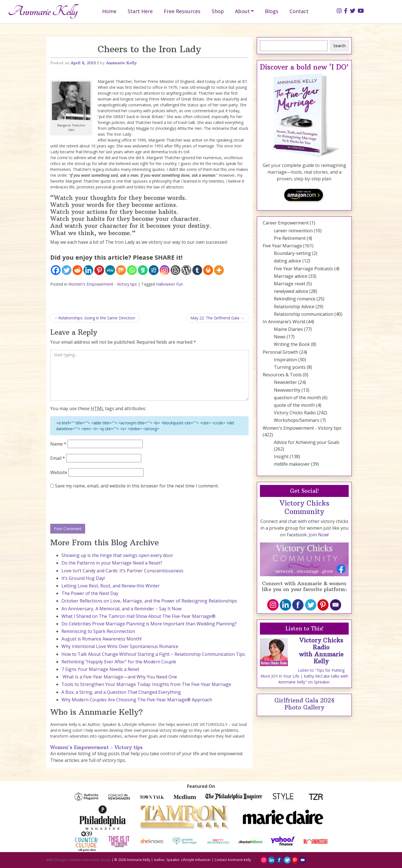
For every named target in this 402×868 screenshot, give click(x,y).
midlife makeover (292, 464)
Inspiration (285, 360)
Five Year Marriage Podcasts (303, 269)
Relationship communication (304, 314)
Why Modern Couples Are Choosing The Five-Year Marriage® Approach (137, 700)
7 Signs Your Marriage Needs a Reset (100, 669)
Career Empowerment (286, 223)
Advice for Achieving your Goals (307, 442)
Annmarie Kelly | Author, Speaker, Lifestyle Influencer (169, 860)
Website (59, 472)
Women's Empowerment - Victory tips (103, 284)
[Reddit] (77, 270)
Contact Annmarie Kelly (233, 860)
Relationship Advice (294, 307)
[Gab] (143, 270)
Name (58, 444)
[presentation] (93, 507)
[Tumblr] (197, 270)
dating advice (288, 261)
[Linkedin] (88, 270)
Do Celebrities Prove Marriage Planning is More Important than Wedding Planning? (149, 624)
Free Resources (182, 11)
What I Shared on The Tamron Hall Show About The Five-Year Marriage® (138, 616)
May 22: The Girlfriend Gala (215, 318)
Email (58, 458)
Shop (218, 11)
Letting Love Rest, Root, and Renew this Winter (111, 586)
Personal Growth (280, 352)
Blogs (272, 11)
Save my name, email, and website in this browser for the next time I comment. (137, 486)
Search (339, 46)
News (280, 337)
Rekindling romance (295, 299)
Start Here (140, 11)
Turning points (290, 367)
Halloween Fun (169, 284)
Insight (281, 456)
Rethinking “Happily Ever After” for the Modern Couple (119, 662)
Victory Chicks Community (304, 507)
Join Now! (319, 535)
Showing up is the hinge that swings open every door (117, 555)
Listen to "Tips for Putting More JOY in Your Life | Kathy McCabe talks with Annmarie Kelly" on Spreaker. (304, 676)
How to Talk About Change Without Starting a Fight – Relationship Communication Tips (153, 654)
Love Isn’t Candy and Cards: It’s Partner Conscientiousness (122, 571)
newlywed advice (291, 291)
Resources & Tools (282, 375)
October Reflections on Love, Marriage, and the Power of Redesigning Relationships (149, 601)
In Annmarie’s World (284, 322)
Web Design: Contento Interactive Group (78, 860)
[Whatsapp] (132, 270)
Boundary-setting (292, 253)
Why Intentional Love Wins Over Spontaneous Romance (120, 646)
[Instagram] (165, 270)
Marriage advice (291, 276)
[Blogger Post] (175, 270)
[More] (219, 270)
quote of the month (294, 405)
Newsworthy (287, 390)
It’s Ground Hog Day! (83, 578)
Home (109, 11)
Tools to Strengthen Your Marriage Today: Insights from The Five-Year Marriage (146, 684)
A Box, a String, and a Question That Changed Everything (121, 692)
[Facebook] (56, 270)
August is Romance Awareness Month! (101, 639)
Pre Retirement (290, 238)
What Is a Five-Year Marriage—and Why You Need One (119, 677)
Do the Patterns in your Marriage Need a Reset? (112, 563)
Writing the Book (292, 344)
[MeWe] (110, 270)
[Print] (208, 270)
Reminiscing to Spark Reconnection (98, 631)
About (242, 11)
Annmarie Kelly (121, 63)
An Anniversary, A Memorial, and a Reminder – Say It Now (121, 609)
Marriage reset (290, 284)
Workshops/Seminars (297, 420)
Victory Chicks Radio (295, 413)
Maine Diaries (288, 329)
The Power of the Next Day (90, 593)
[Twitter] (67, 270)
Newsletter (285, 382)
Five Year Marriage (282, 246)
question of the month (297, 398)
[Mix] (121, 270)
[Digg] (154, 270)
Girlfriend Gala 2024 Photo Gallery (304, 704)
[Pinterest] (99, 270)
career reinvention (293, 231)
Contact (299, 11)
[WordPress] (186, 270)
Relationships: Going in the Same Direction (97, 318)
